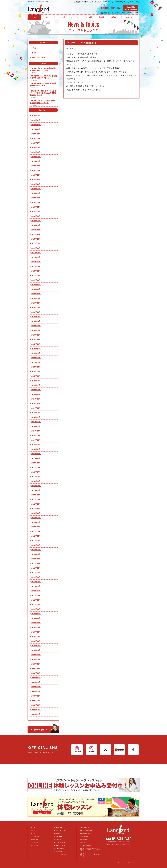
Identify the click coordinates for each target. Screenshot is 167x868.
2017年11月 (36, 234)
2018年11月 (36, 180)
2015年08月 (36, 358)
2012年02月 (36, 550)
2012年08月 (36, 522)
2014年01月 (36, 445)
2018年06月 (36, 202)
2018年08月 (36, 193)
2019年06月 (36, 148)
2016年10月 (36, 294)
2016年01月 (36, 335)
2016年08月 (36, 303)
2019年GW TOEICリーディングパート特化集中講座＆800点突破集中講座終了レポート (43, 93)
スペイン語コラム (61, 855)
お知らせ (35, 48)
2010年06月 (36, 641)
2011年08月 (36, 577)
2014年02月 (36, 440)
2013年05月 (36, 481)
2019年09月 (36, 134)
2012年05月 (36, 536)
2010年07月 (36, 636)
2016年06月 (36, 312)
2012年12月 (36, 504)
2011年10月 (36, 568)
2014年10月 (36, 403)
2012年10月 (36, 513)
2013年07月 (36, 472)
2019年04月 (36, 157)
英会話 (33, 833)
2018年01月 (36, 225)
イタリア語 (34, 845)
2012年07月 (36, 527)
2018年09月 (36, 189)
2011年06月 (36, 586)
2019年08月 (36, 138)
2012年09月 (36, 518)
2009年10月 (36, 678)
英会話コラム (60, 852)
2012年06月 (36, 531)
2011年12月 (36, 559)
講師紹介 (58, 833)
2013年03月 (36, 490)
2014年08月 (36, 413)
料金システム (84, 843)
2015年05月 (36, 371)
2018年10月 (36, 184)
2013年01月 (36, 499)
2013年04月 (36, 486)
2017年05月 (36, 262)
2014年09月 (36, 408)
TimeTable (59, 836)
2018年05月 (36, 207)
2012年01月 (36, 554)
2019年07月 (36, 143)
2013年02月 (36, 495)
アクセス (107, 2)
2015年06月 (36, 367)
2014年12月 (36, 394)
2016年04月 (36, 321)
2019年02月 (36, 166)
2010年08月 (36, 632)
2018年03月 (36, 216)
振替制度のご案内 (85, 833)
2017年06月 (36, 257)
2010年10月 (36, 623)
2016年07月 (36, 307)
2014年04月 (36, 431)
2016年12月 (36, 285)
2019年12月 (36, 120)
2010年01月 (36, 664)
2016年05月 (36, 317)
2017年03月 (36, 271)
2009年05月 (36, 700)
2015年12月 (36, 339)
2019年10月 (36, 129)
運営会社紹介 (84, 840)
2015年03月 (36, 381)
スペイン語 (34, 839)
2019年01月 (36, 170)
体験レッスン (60, 827)
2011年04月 (36, 595)
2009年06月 (36, 696)
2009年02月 (36, 714)
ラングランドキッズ (62, 830)
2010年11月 (36, 618)
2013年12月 (36, 449)
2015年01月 (36, 390)
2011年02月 (36, 605)
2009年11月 (36, 673)
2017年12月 (36, 230)
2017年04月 (36, 266)
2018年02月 (36, 221)
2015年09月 (36, 353)
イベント (35, 53)
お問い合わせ (134, 2)
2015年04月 (36, 376)
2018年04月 (36, 212)
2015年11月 (36, 344)
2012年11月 (36, 509)
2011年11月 (36, 563)
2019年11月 (36, 125)
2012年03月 (36, 545)
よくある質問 (96, 2)
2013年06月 (36, 477)
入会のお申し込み (120, 2)
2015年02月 (36, 385)
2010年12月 (36, 614)
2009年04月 (36, 705)
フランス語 (34, 842)
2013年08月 (36, 467)
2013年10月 (36, 458)
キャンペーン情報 (38, 57)
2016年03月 (36, 326)
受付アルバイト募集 (86, 830)
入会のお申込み (85, 827)
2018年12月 (36, 175)
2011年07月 (36, 582)
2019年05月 (36, 152)
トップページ (35, 827)
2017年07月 (36, 253)
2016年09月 (36, 298)
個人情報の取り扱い (86, 846)
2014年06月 (36, 422)
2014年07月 (36, 417)
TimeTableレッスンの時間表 (131, 8)
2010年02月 (36, 659)
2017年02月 (36, 275)
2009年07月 (36, 691)
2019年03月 (36, 161)
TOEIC (33, 830)
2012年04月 (36, 541)
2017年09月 (36, 244)
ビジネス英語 (35, 836)
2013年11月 (36, 454)
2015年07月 (36, 362)
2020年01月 (36, 116)
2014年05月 (36, 426)
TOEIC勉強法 (60, 849)
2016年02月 (36, 330)
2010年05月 (36, 646)
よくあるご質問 (60, 842)
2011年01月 (36, 609)
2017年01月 (36, 280)
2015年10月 (36, 349)
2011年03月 (36, 600)
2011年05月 (36, 591)
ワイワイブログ (60, 845)
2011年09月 (36, 573)
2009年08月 (36, 687)
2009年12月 (36, 668)
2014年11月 (36, 399)
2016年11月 (36, 289)
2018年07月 (36, 198)
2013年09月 (36, 463)
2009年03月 (36, 710)
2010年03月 (36, 655)
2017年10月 (36, 239)
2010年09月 (36, 627)
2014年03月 (36, 435)
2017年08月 (36, 248)
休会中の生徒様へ (81, 2)
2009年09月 (36, 682)
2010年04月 (36, 650)
